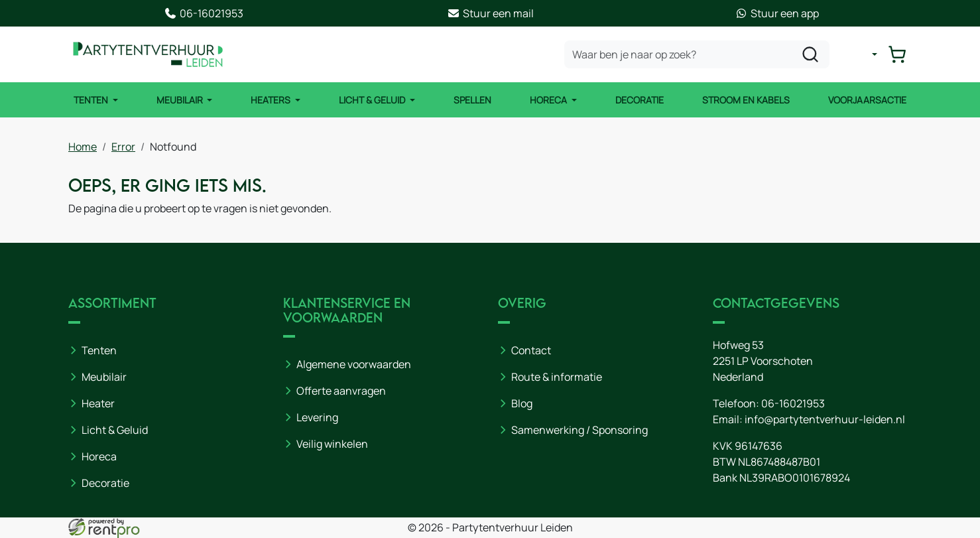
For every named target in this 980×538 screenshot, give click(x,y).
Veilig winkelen (332, 444)
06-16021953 (793, 403)
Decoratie (640, 100)
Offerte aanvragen (341, 391)
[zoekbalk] (697, 54)
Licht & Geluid (373, 100)
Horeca (549, 100)
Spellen (472, 100)
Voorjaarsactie (867, 100)
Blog (522, 403)
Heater (98, 403)
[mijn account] (864, 54)
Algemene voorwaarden (354, 364)
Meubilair (181, 100)
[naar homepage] (148, 54)
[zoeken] (810, 54)
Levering (317, 417)
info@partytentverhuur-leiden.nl (825, 419)
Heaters (272, 100)
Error (123, 147)
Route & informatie (557, 377)
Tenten (92, 100)
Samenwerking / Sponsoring (580, 430)
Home (83, 147)
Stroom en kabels (746, 100)
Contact (531, 350)
